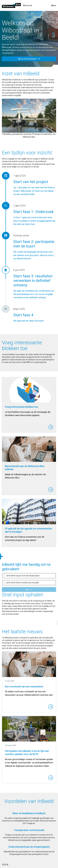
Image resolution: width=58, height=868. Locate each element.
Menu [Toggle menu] (54, 5)
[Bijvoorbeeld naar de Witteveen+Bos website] (29, 466)
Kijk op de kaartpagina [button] (29, 59)
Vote (29, 590)
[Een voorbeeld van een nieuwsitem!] (29, 682)
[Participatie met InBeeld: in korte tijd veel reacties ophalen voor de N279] (29, 750)
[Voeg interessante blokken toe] (29, 405)
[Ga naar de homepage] (11, 5)
